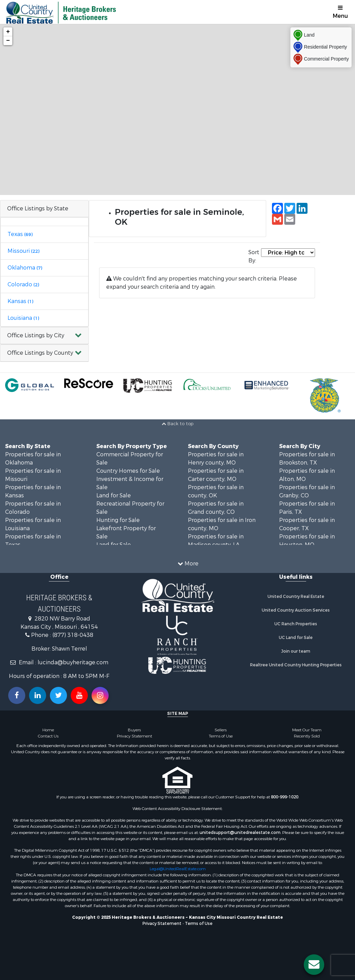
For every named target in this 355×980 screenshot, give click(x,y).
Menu (340, 12)
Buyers (134, 730)
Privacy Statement (134, 736)
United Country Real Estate (296, 597)
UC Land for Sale (296, 638)
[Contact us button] (314, 965)
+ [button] (8, 32)
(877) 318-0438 (73, 635)
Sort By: (254, 256)
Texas (20, 234)
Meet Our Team (307, 730)
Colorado (23, 284)
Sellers (221, 730)
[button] (44, 336)
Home (48, 730)
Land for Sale (114, 495)
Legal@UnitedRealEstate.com (178, 869)
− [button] (8, 41)
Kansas (20, 301)
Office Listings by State (38, 208)
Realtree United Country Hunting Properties (296, 665)
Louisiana (23, 318)
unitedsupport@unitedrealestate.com (240, 833)
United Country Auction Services (296, 610)
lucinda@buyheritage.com (73, 662)
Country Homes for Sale (128, 471)
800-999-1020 (285, 797)
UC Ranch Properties (296, 624)
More (188, 564)
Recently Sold (307, 736)
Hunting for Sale (118, 520)
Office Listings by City (36, 335)
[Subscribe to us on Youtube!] (79, 695)
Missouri (23, 251)
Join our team (296, 651)
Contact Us (48, 736)
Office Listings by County (40, 353)
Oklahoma (25, 268)
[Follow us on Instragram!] (100, 695)
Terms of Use (221, 736)
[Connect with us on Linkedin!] (38, 695)
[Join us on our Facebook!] (17, 695)
